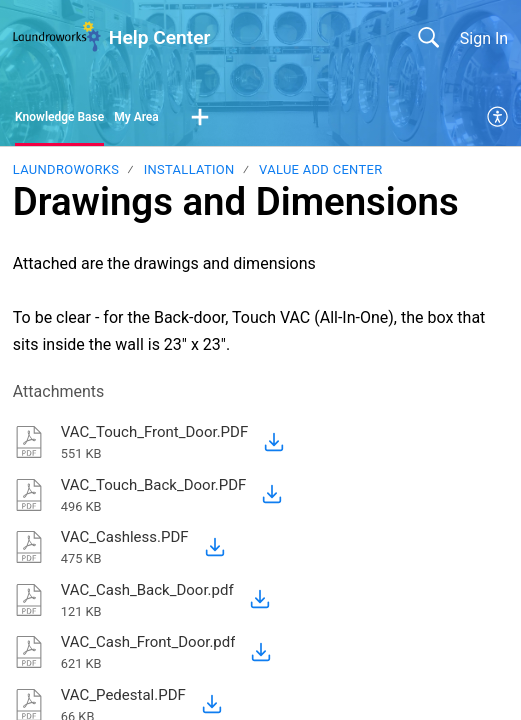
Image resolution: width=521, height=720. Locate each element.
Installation (189, 169)
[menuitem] (498, 118)
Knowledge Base (59, 117)
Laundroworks (66, 169)
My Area (136, 117)
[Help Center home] (57, 37)
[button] (200, 118)
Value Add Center (320, 169)
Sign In (484, 38)
